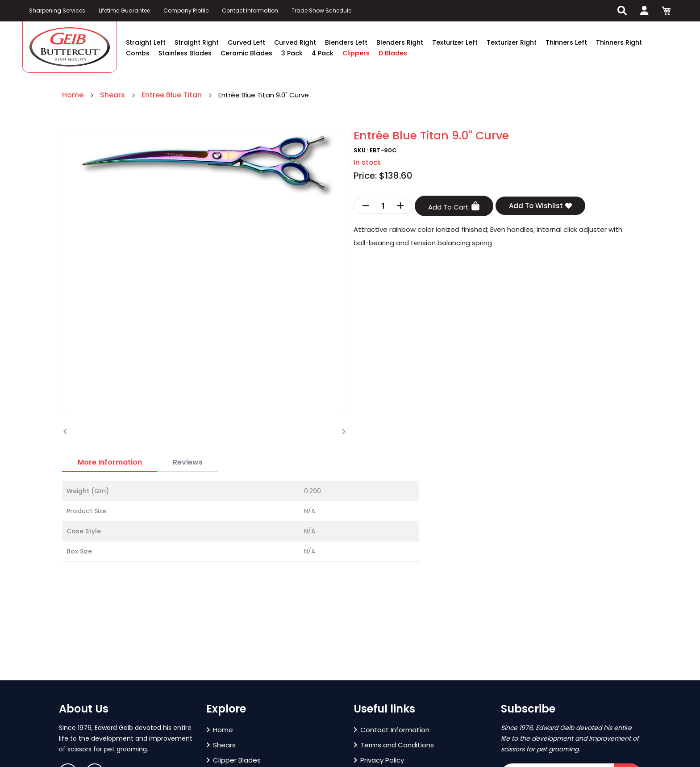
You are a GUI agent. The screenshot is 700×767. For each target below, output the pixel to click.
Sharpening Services (57, 10)
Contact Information (250, 10)
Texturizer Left (455, 42)
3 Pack (292, 53)
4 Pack (323, 53)
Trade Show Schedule (321, 10)
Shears (113, 95)
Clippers (356, 53)
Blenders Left (346, 42)
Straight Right (197, 42)
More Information (110, 462)
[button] (79, 675)
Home (74, 95)
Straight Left (146, 42)
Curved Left (246, 42)
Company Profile (186, 10)
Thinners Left (566, 42)
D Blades (393, 53)
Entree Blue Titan (173, 95)
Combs (138, 53)
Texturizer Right (512, 42)
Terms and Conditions (394, 745)
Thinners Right (619, 42)
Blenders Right (400, 42)
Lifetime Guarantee (124, 10)
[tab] (110, 462)
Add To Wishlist (540, 206)
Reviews (188, 462)
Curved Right (295, 42)
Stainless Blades (185, 53)
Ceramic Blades (246, 53)
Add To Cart (454, 207)
